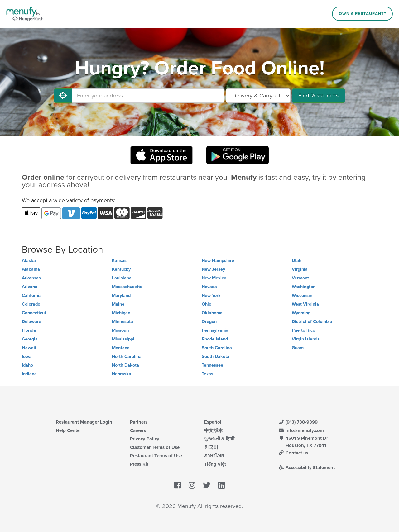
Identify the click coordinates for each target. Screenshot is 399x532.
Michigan (121, 313)
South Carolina (217, 348)
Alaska (29, 261)
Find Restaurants (318, 96)
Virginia (300, 269)
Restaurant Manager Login (84, 422)
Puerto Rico (303, 330)
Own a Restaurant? (363, 14)
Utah (297, 261)
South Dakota (216, 356)
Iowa (27, 356)
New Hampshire (218, 261)
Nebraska (122, 374)
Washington (304, 287)
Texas (207, 374)
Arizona (30, 287)
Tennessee (212, 365)
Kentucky (121, 269)
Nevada (209, 287)
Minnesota (123, 322)
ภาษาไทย (214, 456)
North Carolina (127, 356)
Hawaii (29, 348)
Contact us (293, 453)
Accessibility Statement (307, 468)
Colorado (31, 304)
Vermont (300, 278)
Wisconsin (302, 295)
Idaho (27, 365)
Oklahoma (212, 313)
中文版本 (214, 430)
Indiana (29, 374)
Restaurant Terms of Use (156, 456)
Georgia (30, 339)
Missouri (120, 330)
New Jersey (213, 269)
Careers (138, 430)
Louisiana (122, 278)
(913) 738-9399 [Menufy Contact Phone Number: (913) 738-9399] (298, 422)
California (32, 295)
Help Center (68, 430)
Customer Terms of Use (155, 447)
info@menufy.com (301, 430)
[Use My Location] (63, 96)
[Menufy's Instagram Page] (192, 486)
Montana (121, 348)
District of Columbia (312, 322)
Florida (29, 330)
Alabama (31, 269)
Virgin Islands (306, 339)
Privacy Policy (145, 439)
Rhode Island (215, 339)
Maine (118, 304)
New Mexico (214, 278)
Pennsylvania (215, 330)
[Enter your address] (148, 96)
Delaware (31, 322)
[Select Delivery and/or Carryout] (258, 96)
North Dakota (125, 365)
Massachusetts (127, 287)
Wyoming (301, 313)
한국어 (211, 447)
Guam (298, 348)
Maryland (121, 295)
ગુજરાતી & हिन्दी (219, 439)
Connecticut (34, 313)
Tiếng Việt (215, 464)
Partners (139, 422)
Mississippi (123, 339)
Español (213, 422)
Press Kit (139, 464)
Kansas (119, 261)
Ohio (207, 304)
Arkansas (31, 278)
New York (211, 295)
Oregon (209, 322)
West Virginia (305, 304)
